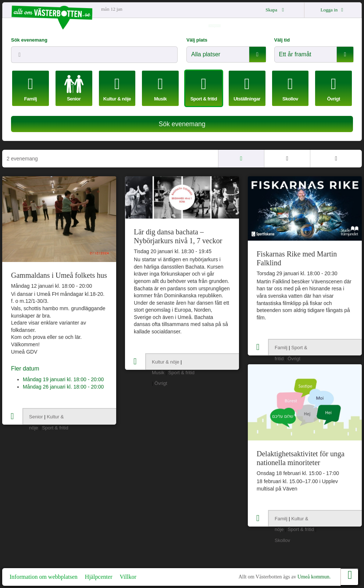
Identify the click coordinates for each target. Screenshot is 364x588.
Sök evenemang (29, 40)
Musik (158, 373)
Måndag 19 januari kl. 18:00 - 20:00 (63, 379)
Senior (36, 417)
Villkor (128, 577)
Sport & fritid (55, 428)
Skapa (276, 10)
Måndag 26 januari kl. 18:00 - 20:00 (63, 387)
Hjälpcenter (99, 577)
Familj (281, 348)
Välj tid (282, 40)
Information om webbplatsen (44, 577)
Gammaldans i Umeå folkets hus (59, 275)
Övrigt (161, 383)
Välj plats (197, 40)
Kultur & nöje (165, 362)
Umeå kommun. (314, 577)
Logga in (333, 10)
